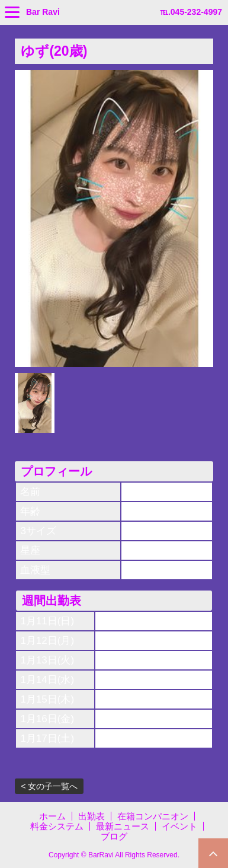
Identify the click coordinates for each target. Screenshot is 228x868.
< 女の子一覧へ (49, 786)
